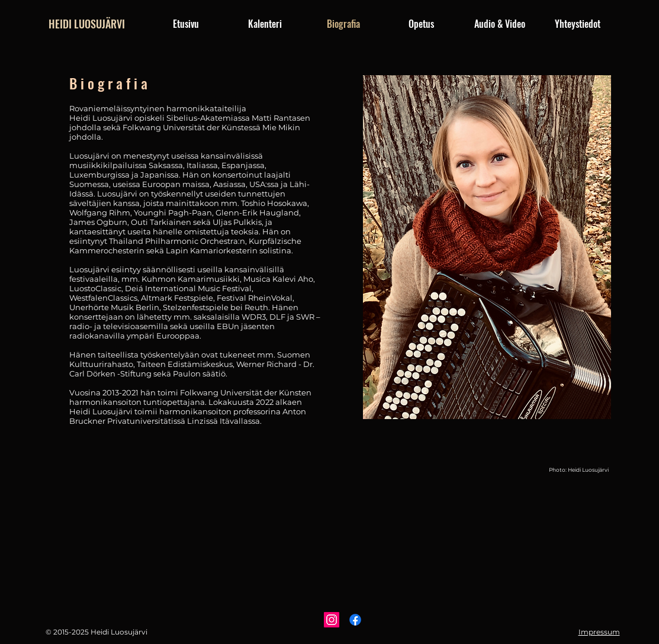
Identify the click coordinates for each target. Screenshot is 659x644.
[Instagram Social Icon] (332, 620)
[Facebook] (355, 620)
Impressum (599, 632)
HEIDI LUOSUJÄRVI (87, 24)
